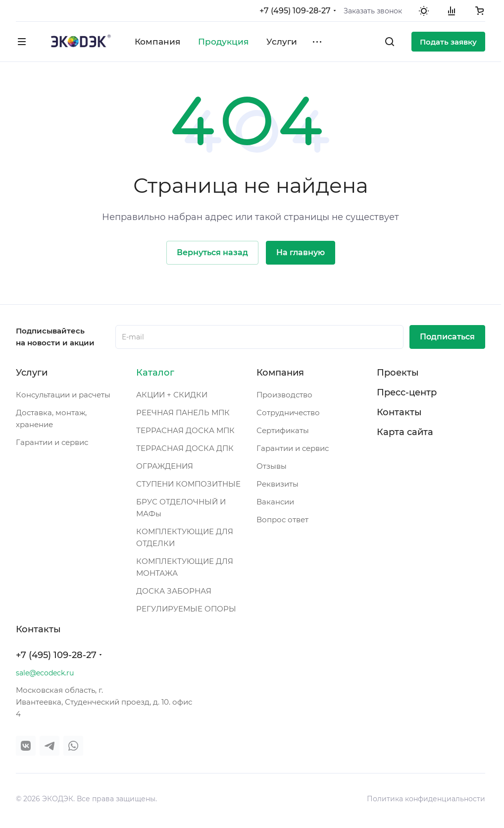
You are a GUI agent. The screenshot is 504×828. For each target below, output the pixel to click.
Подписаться (447, 337)
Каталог (155, 373)
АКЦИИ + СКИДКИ (172, 395)
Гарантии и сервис (52, 442)
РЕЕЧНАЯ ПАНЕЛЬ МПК (183, 413)
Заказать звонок (373, 11)
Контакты (399, 412)
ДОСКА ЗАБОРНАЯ (174, 591)
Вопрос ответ (282, 520)
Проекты (398, 373)
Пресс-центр (407, 392)
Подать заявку (448, 42)
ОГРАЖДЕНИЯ (165, 466)
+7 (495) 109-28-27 (295, 11)
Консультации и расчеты (63, 395)
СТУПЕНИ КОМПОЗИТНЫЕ (188, 484)
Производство (284, 395)
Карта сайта (405, 432)
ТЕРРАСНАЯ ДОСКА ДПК (185, 448)
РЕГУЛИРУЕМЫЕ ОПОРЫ (186, 609)
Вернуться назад (212, 252)
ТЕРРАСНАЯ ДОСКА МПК (185, 430)
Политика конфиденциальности (426, 799)
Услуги (32, 373)
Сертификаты (283, 430)
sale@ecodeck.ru (45, 673)
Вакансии (275, 502)
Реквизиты (277, 484)
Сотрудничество (288, 413)
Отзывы (272, 466)
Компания (280, 373)
